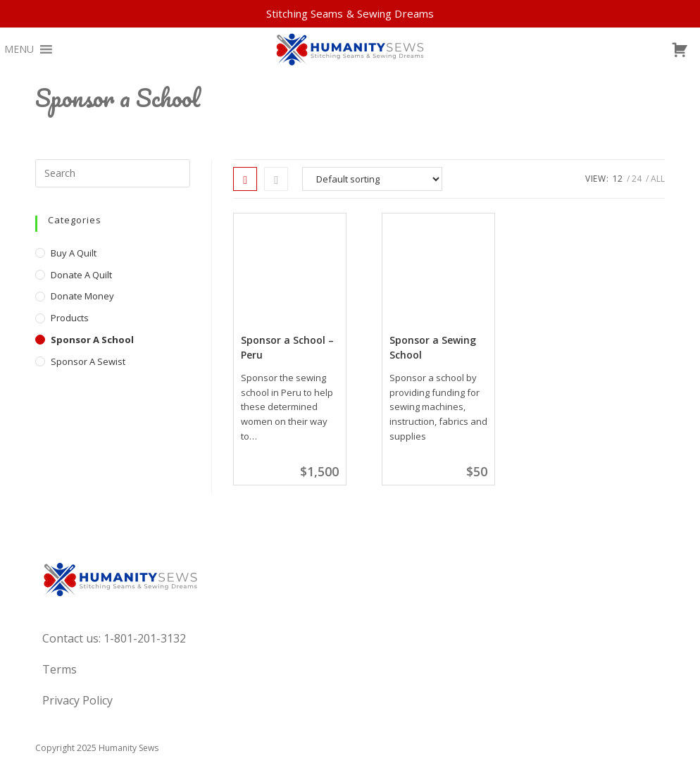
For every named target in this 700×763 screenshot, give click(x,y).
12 (618, 179)
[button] (19, 49)
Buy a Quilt (74, 253)
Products (70, 318)
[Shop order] (372, 179)
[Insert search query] (113, 173)
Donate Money (82, 296)
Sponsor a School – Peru (287, 347)
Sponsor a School (92, 340)
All (658, 179)
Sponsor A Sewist (88, 361)
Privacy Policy (77, 700)
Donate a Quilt (81, 275)
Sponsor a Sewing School (433, 347)
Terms (60, 669)
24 (637, 179)
